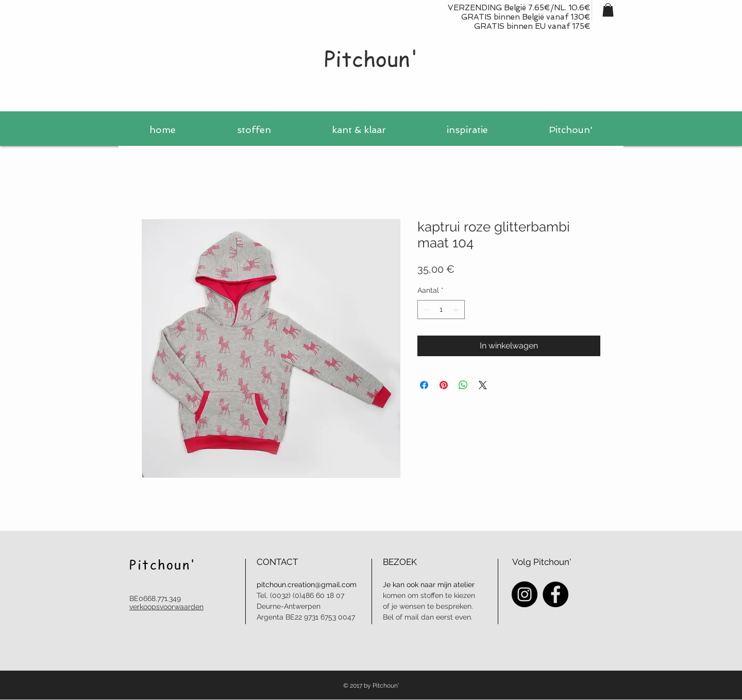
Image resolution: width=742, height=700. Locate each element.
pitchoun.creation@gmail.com (307, 585)
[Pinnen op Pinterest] (444, 385)
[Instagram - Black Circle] (525, 594)
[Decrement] (425, 310)
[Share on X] (483, 385)
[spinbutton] (441, 310)
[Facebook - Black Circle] (555, 594)
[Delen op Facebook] (424, 385)
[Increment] (457, 310)
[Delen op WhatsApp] (463, 385)
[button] (608, 10)
